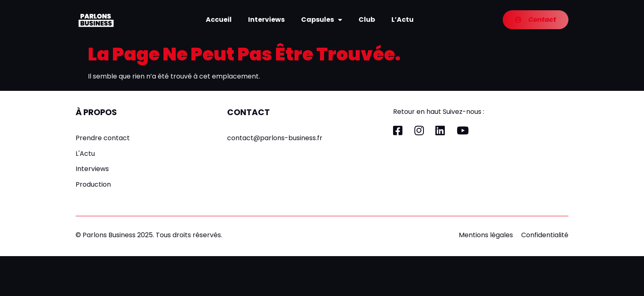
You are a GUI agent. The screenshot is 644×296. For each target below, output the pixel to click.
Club (367, 20)
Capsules (322, 20)
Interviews (266, 20)
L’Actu (402, 20)
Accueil (219, 20)
